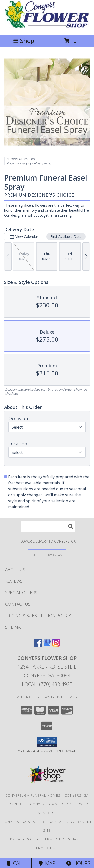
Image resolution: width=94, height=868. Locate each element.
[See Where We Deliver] (47, 555)
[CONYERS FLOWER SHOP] (47, 27)
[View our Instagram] (56, 645)
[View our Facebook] (38, 645)
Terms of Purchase (62, 839)
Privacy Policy (24, 839)
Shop (24, 41)
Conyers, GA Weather (23, 822)
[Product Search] (48, 526)
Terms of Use (47, 848)
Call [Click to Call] (16, 863)
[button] (47, 742)
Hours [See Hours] (78, 863)
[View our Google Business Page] (47, 645)
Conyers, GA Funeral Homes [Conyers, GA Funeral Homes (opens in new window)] (33, 795)
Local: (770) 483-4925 (47, 684)
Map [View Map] (47, 863)
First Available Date (66, 236)
